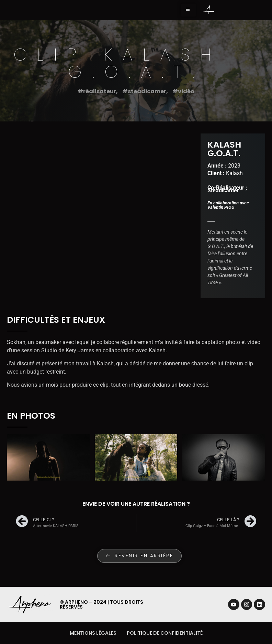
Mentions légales (93, 633)
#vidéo (183, 91)
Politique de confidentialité (165, 633)
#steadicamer (144, 91)
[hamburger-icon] (188, 10)
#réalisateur (97, 91)
